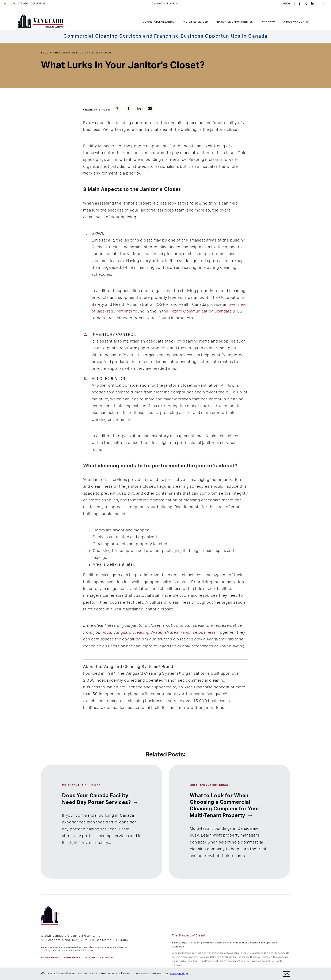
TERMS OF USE (72, 958)
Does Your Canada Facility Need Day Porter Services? (97, 799)
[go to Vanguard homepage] (41, 21)
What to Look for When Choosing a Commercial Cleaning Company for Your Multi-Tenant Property (225, 806)
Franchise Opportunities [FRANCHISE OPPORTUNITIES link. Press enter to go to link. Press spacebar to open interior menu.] (234, 22)
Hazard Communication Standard (201, 311)
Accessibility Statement (100, 958)
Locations (268, 22)
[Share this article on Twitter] (118, 109)
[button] (324, 4)
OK (286, 974)
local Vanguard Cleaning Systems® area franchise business (159, 633)
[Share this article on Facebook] (129, 108)
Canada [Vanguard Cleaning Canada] (23, 4)
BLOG (287, 4)
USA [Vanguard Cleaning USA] (13, 4)
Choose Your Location (165, 4)
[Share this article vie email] (150, 109)
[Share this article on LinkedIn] (139, 109)
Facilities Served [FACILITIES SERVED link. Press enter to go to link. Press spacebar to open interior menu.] (195, 22)
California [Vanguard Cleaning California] (38, 4)
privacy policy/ (178, 973)
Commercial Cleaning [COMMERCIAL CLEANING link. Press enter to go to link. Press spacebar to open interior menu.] (159, 22)
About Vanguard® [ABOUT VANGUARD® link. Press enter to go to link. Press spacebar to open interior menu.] (297, 22)
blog (45, 53)
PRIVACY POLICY (50, 958)
